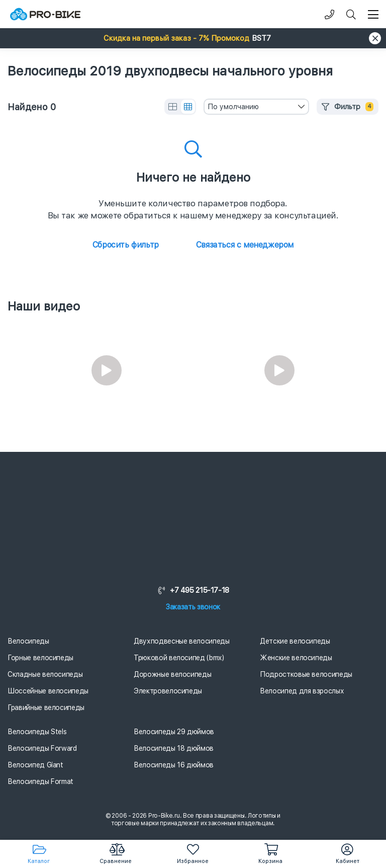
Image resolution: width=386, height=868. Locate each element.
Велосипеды (28, 641)
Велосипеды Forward (42, 748)
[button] (193, 38)
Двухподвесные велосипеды (182, 641)
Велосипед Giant (35, 765)
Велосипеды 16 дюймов (174, 765)
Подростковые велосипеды (306, 674)
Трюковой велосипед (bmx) (179, 658)
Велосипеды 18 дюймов (174, 748)
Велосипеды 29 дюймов (174, 732)
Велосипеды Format (40, 781)
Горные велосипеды (40, 658)
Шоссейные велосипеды (48, 691)
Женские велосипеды (296, 658)
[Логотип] (45, 14)
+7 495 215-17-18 (193, 590)
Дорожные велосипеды (172, 674)
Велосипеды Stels (37, 732)
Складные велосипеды (45, 674)
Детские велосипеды (295, 641)
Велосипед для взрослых (302, 691)
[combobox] (256, 107)
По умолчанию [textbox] (233, 107)
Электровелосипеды (168, 691)
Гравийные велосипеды (46, 707)
